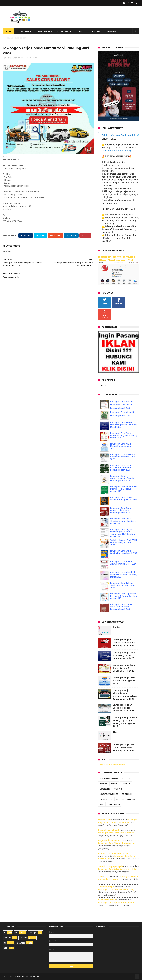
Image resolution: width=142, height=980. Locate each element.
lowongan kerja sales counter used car (118, 869)
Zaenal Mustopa (106, 887)
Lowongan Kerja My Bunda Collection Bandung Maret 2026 (123, 457)
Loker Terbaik (64, 31)
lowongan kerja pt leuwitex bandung (116, 890)
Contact (117, 627)
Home (5, 3)
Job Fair (114, 784)
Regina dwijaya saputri (109, 830)
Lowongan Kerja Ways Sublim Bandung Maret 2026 (124, 552)
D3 (129, 779)
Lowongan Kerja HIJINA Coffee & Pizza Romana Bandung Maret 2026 (122, 468)
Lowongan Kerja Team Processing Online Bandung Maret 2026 (123, 425)
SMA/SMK (112, 31)
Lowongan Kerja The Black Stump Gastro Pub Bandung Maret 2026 (124, 575)
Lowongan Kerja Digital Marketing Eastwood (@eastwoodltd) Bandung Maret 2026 (123, 533)
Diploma (96, 31)
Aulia (101, 876)
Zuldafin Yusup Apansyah (111, 866)
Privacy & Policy (40, 3)
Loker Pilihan (24, 31)
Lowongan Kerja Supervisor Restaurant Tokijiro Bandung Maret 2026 (124, 596)
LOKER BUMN (105, 789)
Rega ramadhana (107, 900)
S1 (111, 799)
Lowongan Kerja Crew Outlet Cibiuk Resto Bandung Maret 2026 (121, 510)
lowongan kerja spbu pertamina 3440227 (118, 902)
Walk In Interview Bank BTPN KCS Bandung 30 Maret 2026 (123, 543)
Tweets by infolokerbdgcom (112, 765)
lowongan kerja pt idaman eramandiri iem (118, 821)
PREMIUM (24, 58)
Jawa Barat (44, 31)
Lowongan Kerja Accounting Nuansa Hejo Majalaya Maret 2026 (124, 489)
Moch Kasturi (105, 820)
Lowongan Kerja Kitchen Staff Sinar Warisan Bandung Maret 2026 (122, 607)
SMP (102, 804)
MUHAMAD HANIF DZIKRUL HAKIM (113, 853)
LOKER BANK (126, 784)
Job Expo (104, 784)
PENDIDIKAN (127, 794)
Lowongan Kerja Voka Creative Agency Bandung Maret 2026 (123, 521)
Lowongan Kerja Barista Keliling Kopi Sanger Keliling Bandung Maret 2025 (125, 722)
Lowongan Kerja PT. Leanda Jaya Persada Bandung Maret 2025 (124, 643)
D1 (123, 779)
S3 (123, 799)
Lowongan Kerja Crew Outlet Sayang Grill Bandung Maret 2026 (124, 436)
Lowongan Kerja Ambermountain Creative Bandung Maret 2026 (123, 478)
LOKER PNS (118, 789)
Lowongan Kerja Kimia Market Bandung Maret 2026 (121, 446)
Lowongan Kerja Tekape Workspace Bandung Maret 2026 (123, 585)
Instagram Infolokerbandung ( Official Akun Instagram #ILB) (117, 258)
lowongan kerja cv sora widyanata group (118, 878)
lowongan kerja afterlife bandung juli (116, 843)
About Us (14, 3)
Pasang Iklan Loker (16, 38)
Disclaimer (25, 3)
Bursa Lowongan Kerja (109, 779)
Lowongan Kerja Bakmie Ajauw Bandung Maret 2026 (123, 563)
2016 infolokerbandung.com (27, 977)
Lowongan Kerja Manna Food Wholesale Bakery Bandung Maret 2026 (121, 405)
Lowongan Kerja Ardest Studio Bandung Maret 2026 (124, 499)
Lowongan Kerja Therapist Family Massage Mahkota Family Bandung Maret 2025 (126, 695)
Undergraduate (113, 804)
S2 (117, 799)
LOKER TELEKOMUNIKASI (109, 794)
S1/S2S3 (81, 31)
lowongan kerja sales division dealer (116, 833)
